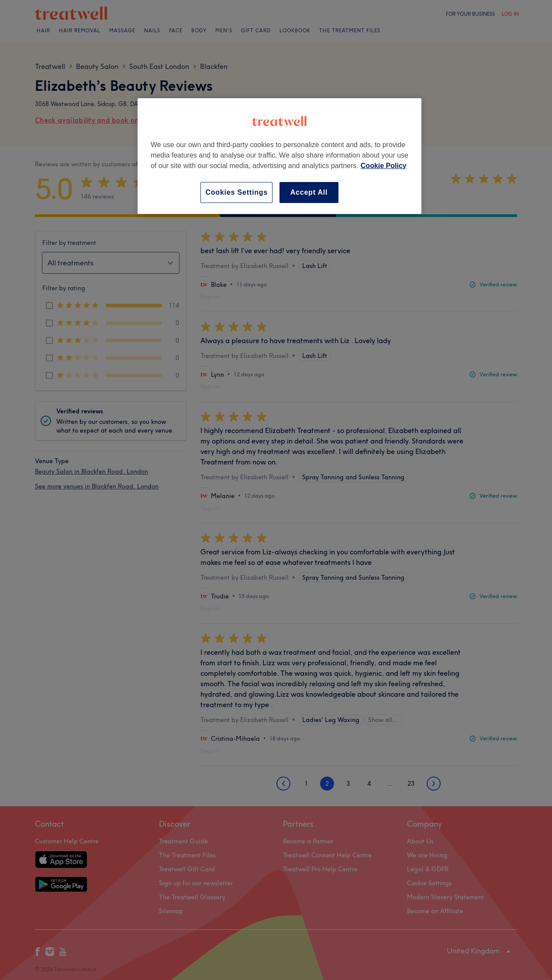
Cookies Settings (236, 192)
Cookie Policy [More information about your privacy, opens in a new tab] (384, 166)
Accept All (309, 192)
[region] (279, 156)
